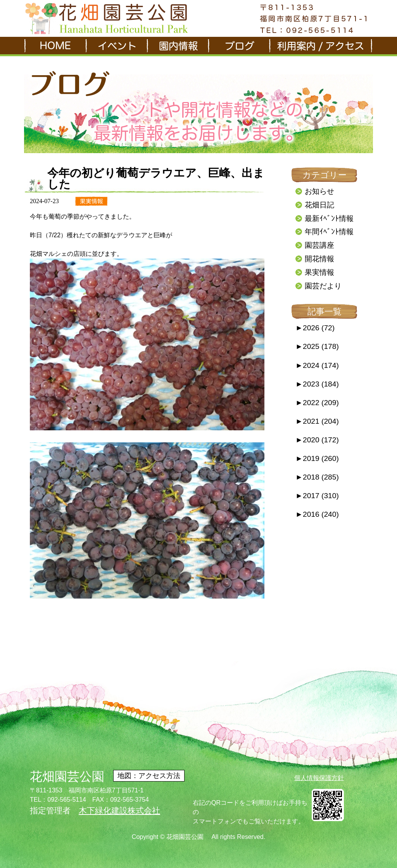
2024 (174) (317, 365)
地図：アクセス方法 (149, 776)
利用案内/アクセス (321, 47)
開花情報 (319, 259)
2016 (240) (317, 514)
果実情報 (319, 272)
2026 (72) (315, 328)
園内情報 (177, 47)
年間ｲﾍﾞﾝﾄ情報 (329, 232)
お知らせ (319, 191)
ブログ (238, 47)
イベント (116, 47)
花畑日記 (319, 205)
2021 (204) (317, 421)
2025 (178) (317, 346)
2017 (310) (317, 496)
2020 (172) (317, 440)
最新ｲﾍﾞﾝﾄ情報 (329, 218)
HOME (55, 47)
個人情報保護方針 (319, 778)
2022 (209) (317, 403)
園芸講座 (319, 245)
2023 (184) (317, 384)
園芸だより (323, 286)
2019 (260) (317, 458)
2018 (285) (317, 477)
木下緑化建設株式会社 (119, 810)
